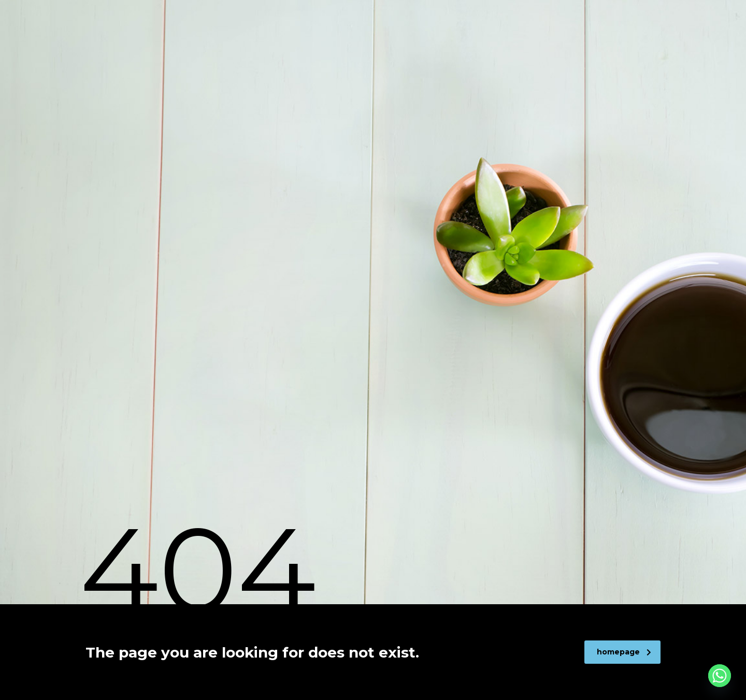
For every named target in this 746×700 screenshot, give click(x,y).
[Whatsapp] (720, 676)
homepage (624, 652)
